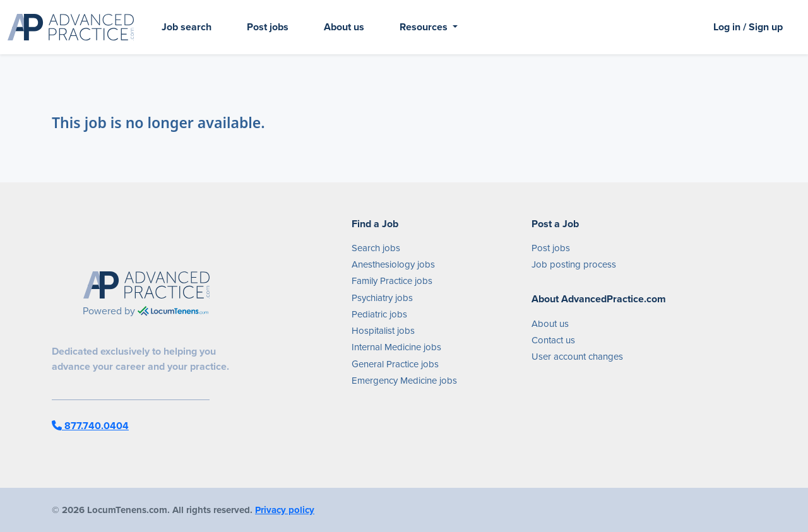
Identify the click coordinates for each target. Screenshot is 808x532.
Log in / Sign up (748, 27)
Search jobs (376, 248)
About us (344, 27)
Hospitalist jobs (383, 331)
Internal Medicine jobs (396, 347)
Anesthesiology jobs (393, 264)
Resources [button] (425, 27)
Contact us (553, 340)
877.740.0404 (90, 426)
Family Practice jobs (392, 281)
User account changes (577, 357)
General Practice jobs (395, 364)
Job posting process (574, 264)
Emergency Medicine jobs (404, 381)
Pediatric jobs (379, 314)
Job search (187, 27)
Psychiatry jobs (382, 298)
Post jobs (268, 27)
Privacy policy (285, 510)
